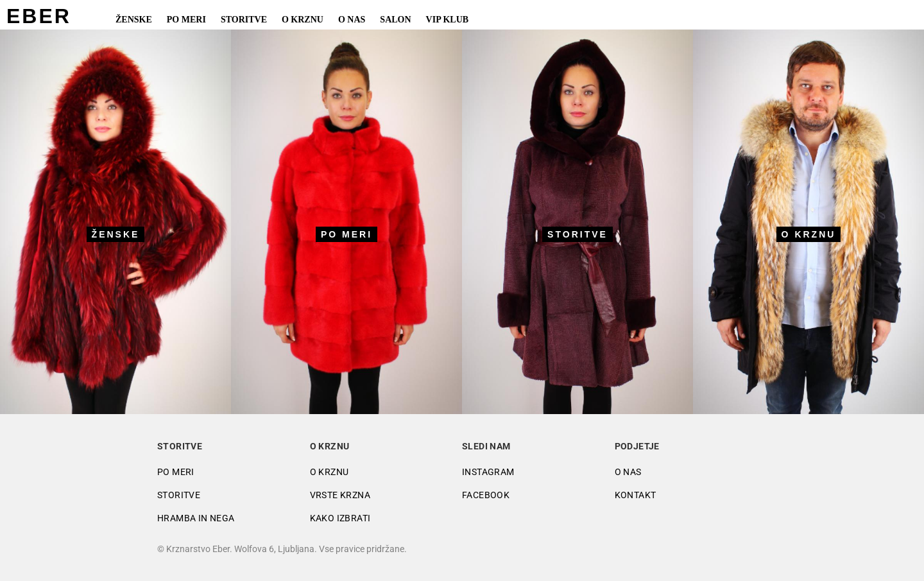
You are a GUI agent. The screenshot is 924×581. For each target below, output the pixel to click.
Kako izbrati (340, 518)
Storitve (244, 20)
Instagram (488, 472)
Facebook (486, 495)
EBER (39, 16)
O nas (352, 20)
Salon (395, 20)
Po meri (186, 20)
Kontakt (636, 495)
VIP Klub (448, 20)
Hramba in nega (196, 518)
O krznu (303, 20)
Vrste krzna (340, 495)
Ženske (134, 20)
